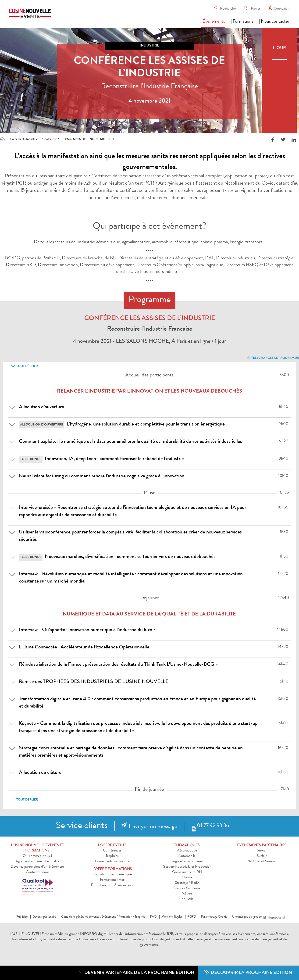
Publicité (22, 917)
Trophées (112, 856)
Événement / (110, 917)
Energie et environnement (187, 862)
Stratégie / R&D (187, 883)
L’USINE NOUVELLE (27, 934)
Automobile (187, 856)
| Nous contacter (274, 22)
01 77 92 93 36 (213, 826)
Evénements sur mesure (112, 862)
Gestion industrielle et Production (187, 867)
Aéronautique (187, 851)
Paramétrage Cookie (214, 917)
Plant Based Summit (262, 862)
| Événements (213, 22)
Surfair (262, 856)
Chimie (187, 878)
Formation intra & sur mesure (112, 885)
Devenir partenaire (44, 917)
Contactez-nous (37, 872)
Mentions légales (172, 917)
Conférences (112, 851)
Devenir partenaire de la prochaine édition (136, 973)
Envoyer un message (153, 827)
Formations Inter (112, 880)
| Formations (242, 22)
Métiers (187, 894)
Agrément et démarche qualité (37, 862)
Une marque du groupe (248, 917)
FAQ (153, 917)
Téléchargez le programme (273, 357)
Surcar (262, 851)
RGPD (192, 917)
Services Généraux (187, 888)
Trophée (140, 917)
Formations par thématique (112, 875)
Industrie (187, 899)
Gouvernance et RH (187, 872)
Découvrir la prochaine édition (248, 973)
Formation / (126, 917)
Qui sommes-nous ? (37, 856)
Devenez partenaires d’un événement (37, 867)
